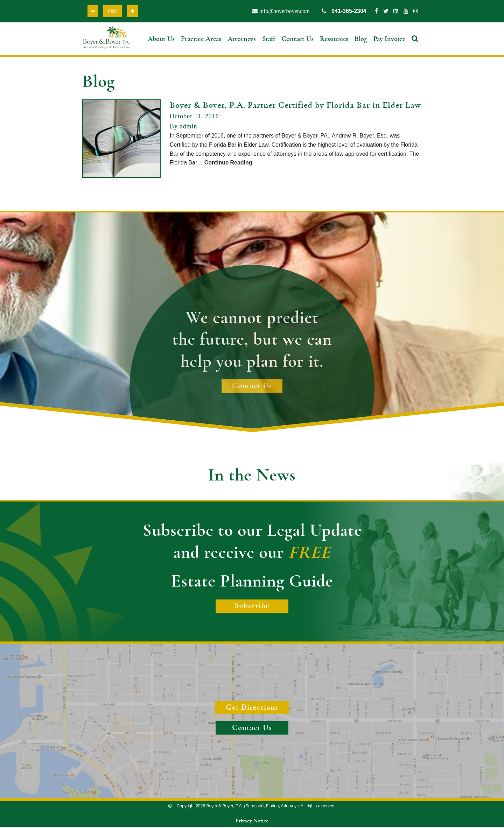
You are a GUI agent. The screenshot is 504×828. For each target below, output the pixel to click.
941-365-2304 (344, 11)
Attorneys (242, 39)
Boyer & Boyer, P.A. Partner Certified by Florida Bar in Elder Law (295, 106)
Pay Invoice (389, 39)
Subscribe (252, 607)
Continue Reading (228, 164)
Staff (269, 39)
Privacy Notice (252, 822)
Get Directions (252, 708)
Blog (361, 39)
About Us (161, 39)
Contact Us (297, 39)
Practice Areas (201, 39)
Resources (334, 39)
